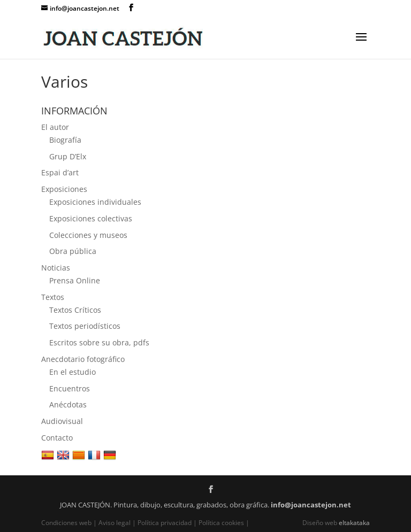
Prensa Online (75, 280)
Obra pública (73, 251)
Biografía (65, 140)
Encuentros (70, 388)
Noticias (56, 268)
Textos (53, 297)
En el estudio (73, 372)
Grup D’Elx (68, 156)
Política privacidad (165, 523)
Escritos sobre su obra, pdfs (99, 342)
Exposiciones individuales (95, 202)
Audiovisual (62, 421)
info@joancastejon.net (311, 505)
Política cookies (221, 523)
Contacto (57, 438)
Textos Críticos (75, 310)
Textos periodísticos (85, 326)
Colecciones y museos (88, 235)
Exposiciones (64, 189)
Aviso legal (115, 523)
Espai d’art (60, 172)
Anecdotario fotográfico (83, 359)
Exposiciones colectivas (91, 218)
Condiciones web (67, 523)
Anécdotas (68, 404)
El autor (55, 127)
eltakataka (354, 523)
